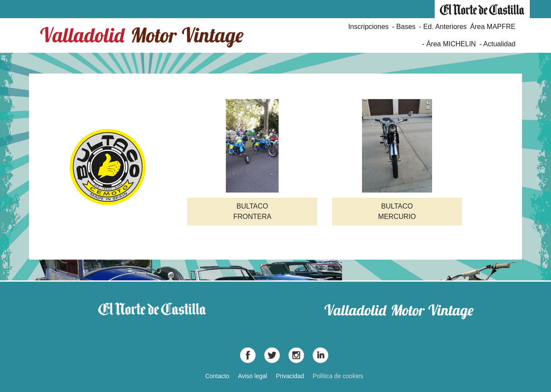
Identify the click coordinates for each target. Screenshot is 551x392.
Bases (406, 27)
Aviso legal (252, 376)
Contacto (217, 376)
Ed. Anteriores (445, 27)
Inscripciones (368, 27)
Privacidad (290, 376)
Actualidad (499, 44)
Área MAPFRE (493, 27)
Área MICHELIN (451, 44)
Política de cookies (338, 376)
